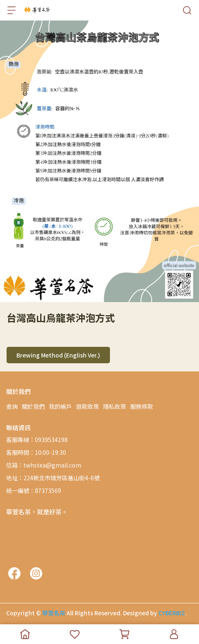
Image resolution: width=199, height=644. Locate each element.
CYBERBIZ (172, 613)
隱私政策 (114, 406)
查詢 (12, 406)
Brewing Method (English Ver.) (58, 355)
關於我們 (33, 406)
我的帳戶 (60, 406)
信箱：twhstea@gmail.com (44, 465)
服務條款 (142, 406)
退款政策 (87, 406)
